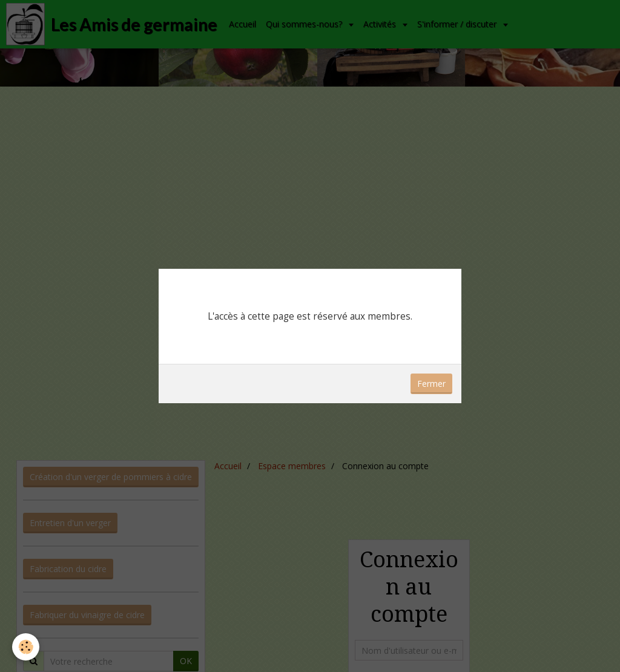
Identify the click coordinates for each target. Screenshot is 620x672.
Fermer (431, 384)
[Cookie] (26, 647)
